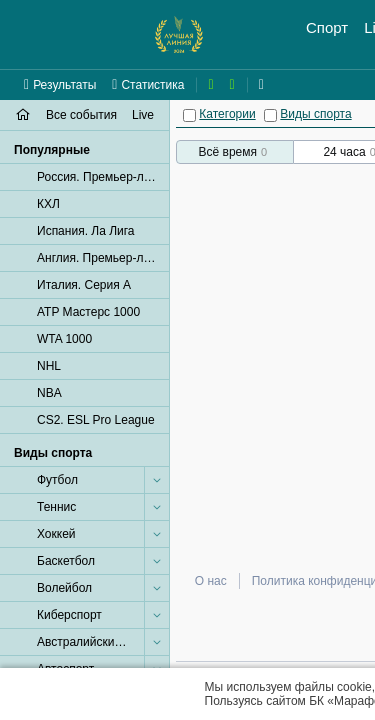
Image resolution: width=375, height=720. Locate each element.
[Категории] (189, 115)
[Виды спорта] (270, 115)
